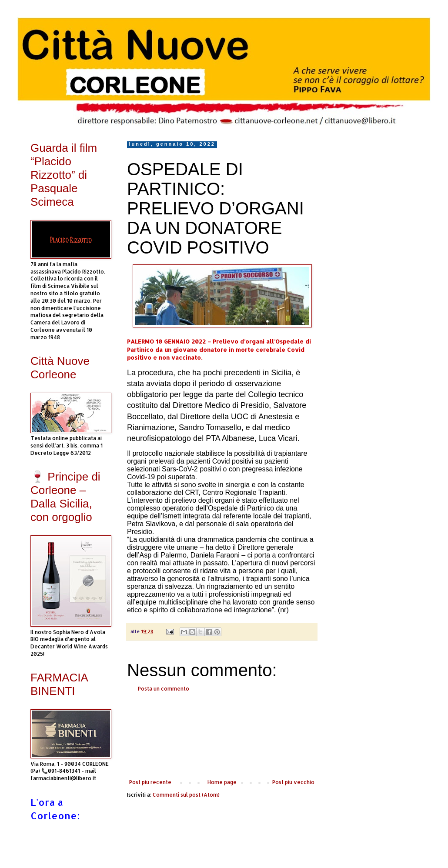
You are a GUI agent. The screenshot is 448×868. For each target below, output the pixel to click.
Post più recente (150, 782)
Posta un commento (164, 689)
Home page (222, 782)
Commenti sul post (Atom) (186, 795)
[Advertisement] (222, 736)
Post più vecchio (293, 782)
